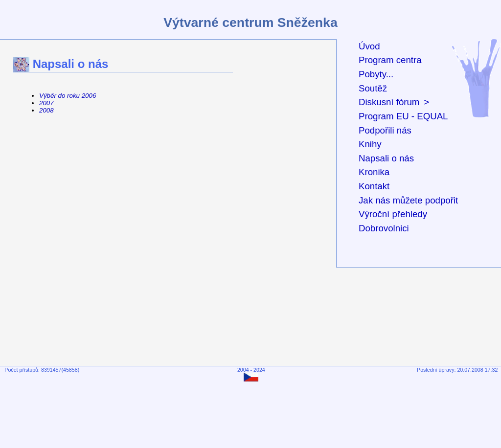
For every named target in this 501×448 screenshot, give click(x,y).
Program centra (390, 60)
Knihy (370, 144)
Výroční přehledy (393, 214)
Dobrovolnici (384, 228)
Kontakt (374, 186)
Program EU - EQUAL (403, 116)
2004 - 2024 (251, 370)
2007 (46, 103)
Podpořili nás (385, 130)
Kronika (374, 172)
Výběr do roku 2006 (68, 96)
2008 (46, 110)
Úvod (369, 46)
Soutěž (373, 88)
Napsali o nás (386, 158)
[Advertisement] (252, 412)
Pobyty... (376, 74)
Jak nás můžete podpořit (408, 200)
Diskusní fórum (389, 102)
